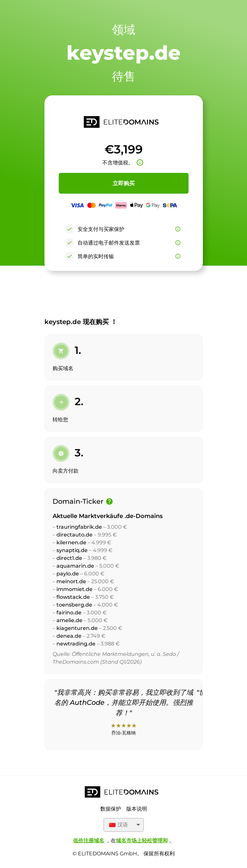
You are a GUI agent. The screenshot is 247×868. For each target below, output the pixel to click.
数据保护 (111, 809)
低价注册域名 (89, 841)
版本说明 (137, 809)
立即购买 (124, 183)
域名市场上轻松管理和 (142, 841)
